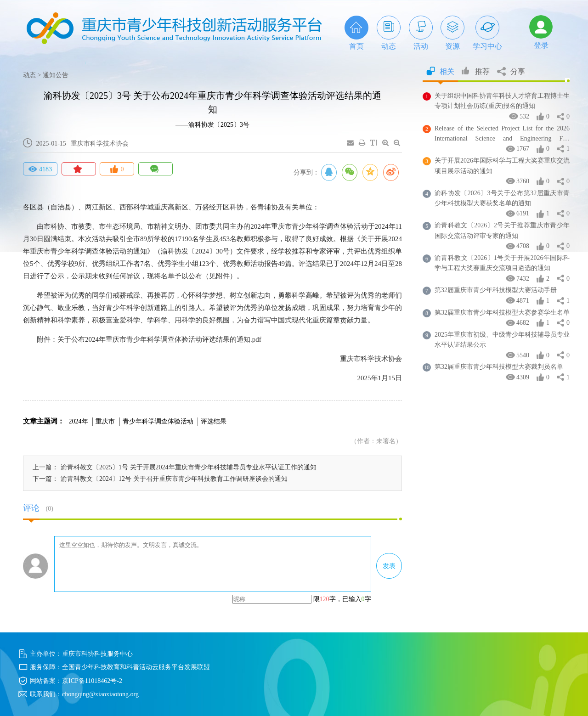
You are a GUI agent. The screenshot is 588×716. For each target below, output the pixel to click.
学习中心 (487, 33)
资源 (452, 33)
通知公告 (56, 75)
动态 (389, 33)
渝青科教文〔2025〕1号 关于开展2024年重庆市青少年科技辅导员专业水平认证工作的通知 (189, 467)
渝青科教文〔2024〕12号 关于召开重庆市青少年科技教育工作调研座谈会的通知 (174, 479)
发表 (389, 566)
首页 (356, 33)
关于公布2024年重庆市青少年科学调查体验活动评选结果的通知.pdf (159, 339)
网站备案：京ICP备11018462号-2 (76, 681)
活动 (421, 33)
